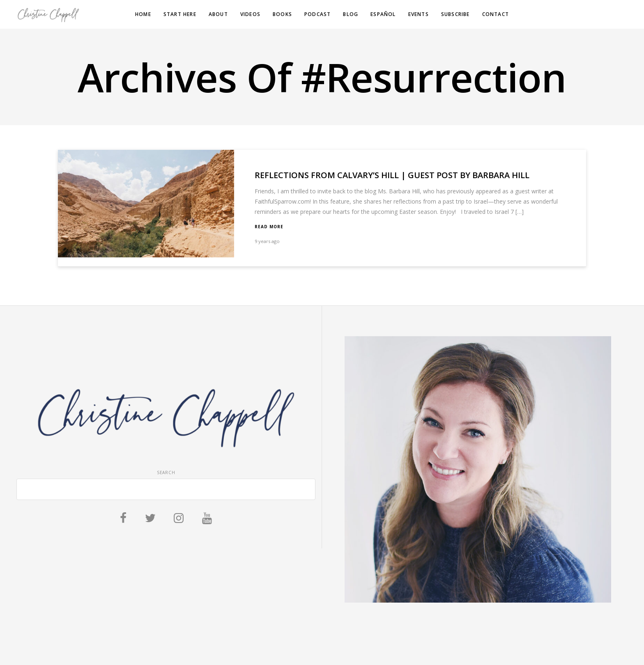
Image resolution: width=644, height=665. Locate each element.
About (218, 14)
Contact (496, 14)
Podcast (317, 14)
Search (166, 472)
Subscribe (455, 14)
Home (143, 14)
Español (383, 14)
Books (282, 14)
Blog (351, 14)
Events (419, 14)
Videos (250, 14)
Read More (269, 227)
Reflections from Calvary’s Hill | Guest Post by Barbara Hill (392, 175)
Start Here (180, 14)
